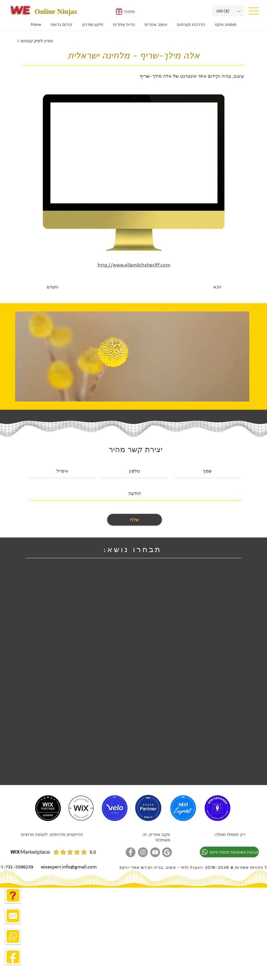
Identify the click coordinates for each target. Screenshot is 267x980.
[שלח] (135, 520)
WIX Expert (192, 867)
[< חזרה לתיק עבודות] (35, 41)
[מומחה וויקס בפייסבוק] (131, 852)
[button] (229, 11)
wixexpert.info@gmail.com (69, 867)
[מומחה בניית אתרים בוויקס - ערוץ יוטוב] (155, 852)
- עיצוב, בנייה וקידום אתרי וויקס (150, 867)
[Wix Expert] (20, 10)
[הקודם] (64, 287)
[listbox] (229, 11)
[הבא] (208, 287)
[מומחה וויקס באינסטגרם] (143, 852)
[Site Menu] (254, 11)
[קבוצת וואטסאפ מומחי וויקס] (229, 852)
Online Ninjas (56, 11)
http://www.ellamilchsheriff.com (134, 265)
